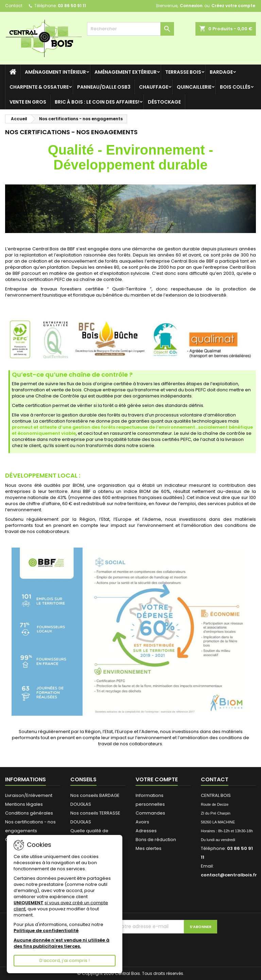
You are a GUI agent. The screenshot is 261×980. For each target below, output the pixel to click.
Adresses (146, 831)
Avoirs (142, 822)
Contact (14, 6)
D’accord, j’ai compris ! (65, 960)
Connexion (191, 6)
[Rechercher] (130, 29)
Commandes (150, 813)
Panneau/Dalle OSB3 (104, 87)
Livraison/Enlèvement (29, 795)
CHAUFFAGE (154, 87)
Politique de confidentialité (46, 931)
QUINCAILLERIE (194, 87)
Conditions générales (29, 813)
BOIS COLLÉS (235, 87)
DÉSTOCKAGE (164, 102)
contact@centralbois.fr (229, 875)
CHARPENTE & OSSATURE (39, 87)
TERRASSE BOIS (183, 72)
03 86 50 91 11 (72, 6)
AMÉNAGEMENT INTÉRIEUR (55, 72)
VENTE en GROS (28, 102)
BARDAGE (221, 72)
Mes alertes (149, 848)
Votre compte (157, 779)
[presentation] (171, 947)
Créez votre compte (233, 6)
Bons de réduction (156, 840)
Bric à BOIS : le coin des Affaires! (97, 102)
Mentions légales (24, 804)
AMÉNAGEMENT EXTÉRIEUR (126, 72)
